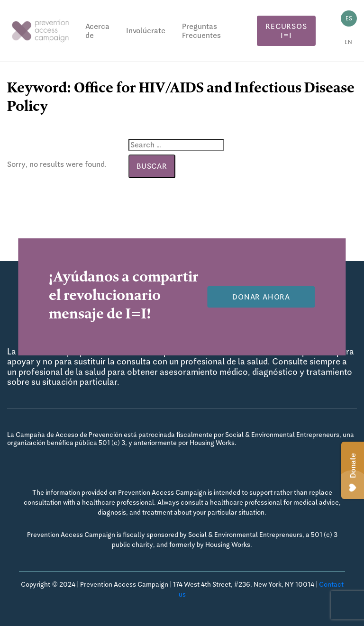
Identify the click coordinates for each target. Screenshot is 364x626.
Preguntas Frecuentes (201, 31)
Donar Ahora (261, 297)
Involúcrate (146, 31)
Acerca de (97, 31)
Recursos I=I (286, 31)
